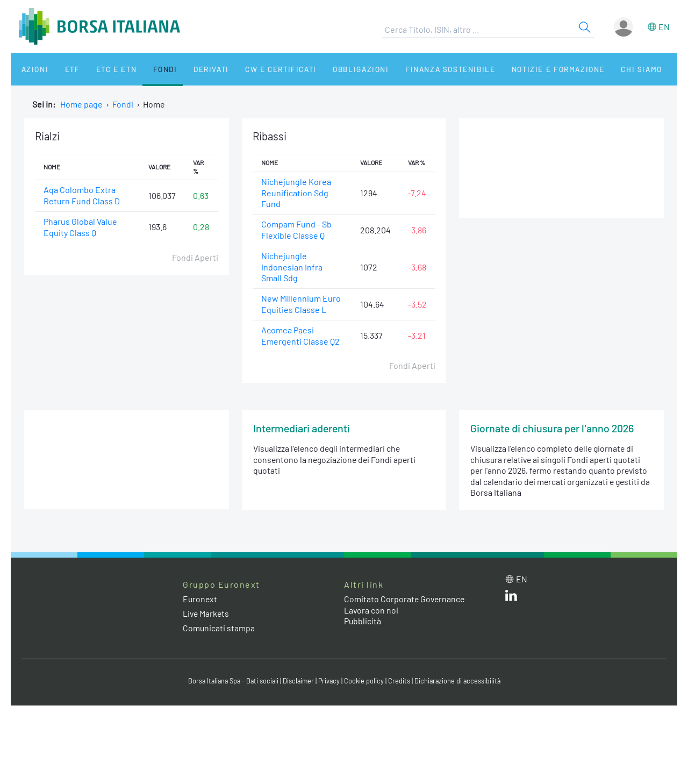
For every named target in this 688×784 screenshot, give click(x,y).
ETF (63, 69)
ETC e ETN (103, 69)
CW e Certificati (256, 69)
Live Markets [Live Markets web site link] (207, 614)
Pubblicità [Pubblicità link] (363, 622)
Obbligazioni (332, 69)
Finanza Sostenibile (418, 69)
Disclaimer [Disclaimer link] (298, 682)
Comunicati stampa (219, 629)
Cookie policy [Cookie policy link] (365, 682)
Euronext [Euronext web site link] (200, 600)
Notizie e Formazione (524, 69)
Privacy (330, 682)
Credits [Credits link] (401, 682)
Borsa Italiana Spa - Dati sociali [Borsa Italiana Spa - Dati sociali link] (231, 682)
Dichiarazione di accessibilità (460, 682)
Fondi (148, 69)
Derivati (189, 69)
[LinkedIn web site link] (511, 598)
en (664, 27)
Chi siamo (604, 69)
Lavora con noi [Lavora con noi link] (371, 611)
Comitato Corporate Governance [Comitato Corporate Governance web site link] (405, 600)
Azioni (30, 69)
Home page (81, 104)
